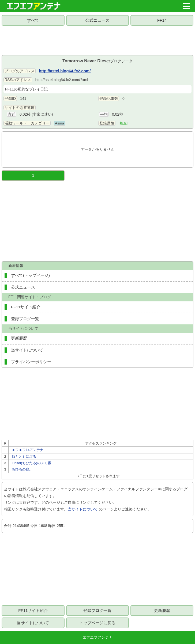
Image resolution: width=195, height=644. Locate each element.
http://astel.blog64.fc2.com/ (65, 71)
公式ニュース (97, 20)
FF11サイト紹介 (26, 307)
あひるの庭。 (22, 469)
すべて (33, 20)
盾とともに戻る (24, 457)
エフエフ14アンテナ (28, 450)
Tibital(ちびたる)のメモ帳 (31, 463)
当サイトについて (27, 350)
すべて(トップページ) (30, 275)
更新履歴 (19, 338)
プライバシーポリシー (31, 362)
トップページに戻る (97, 623)
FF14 (162, 20)
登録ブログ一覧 (25, 319)
